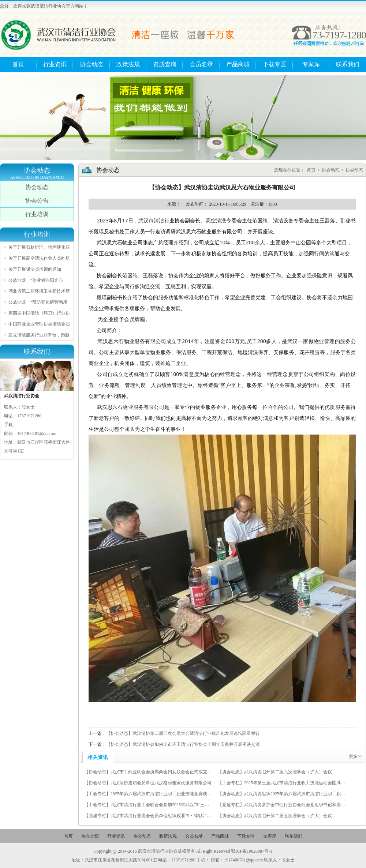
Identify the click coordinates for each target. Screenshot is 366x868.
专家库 (311, 64)
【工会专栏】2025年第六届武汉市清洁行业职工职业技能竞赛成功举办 (152, 794)
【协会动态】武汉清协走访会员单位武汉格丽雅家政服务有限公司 (148, 783)
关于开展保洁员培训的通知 (35, 269)
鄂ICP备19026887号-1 (252, 851)
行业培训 (37, 214)
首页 (18, 64)
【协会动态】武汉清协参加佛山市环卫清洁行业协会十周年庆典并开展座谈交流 (183, 744)
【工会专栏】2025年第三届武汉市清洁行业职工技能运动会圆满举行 (284, 783)
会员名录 (201, 64)
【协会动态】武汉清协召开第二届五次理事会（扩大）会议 (275, 816)
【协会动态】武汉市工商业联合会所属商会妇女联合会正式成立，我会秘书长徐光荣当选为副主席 (179, 772)
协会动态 (91, 64)
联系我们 (348, 64)
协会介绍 (90, 836)
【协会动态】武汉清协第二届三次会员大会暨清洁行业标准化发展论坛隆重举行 (183, 733)
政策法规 (128, 64)
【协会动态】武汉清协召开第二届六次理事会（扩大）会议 (275, 772)
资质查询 (165, 64)
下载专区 (274, 64)
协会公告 (37, 201)
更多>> (356, 756)
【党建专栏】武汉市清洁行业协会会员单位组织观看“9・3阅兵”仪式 (150, 816)
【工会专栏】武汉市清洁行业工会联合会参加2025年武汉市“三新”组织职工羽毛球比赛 (167, 805)
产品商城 (238, 64)
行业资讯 (55, 64)
